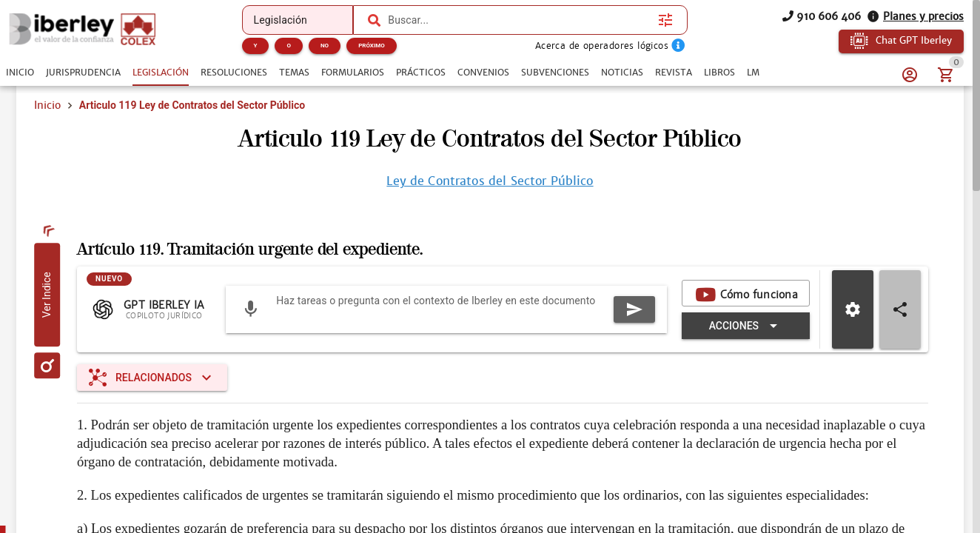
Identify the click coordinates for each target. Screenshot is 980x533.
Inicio (47, 105)
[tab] (20, 73)
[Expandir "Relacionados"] (152, 378)
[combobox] (519, 20)
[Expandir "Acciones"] (746, 326)
